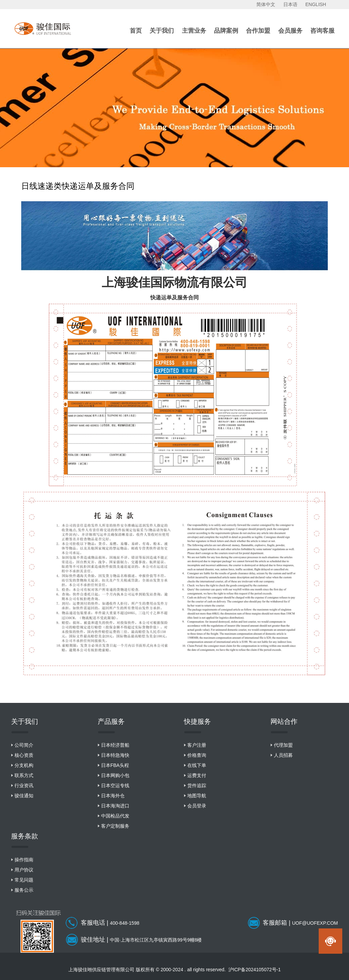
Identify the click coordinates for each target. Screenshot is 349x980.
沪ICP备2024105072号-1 (255, 970)
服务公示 (24, 890)
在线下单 (197, 765)
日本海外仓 (113, 796)
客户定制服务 (115, 826)
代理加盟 (283, 745)
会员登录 (197, 806)
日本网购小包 (115, 775)
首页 (136, 31)
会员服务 (290, 31)
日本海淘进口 (115, 806)
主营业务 (194, 31)
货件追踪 (197, 785)
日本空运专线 (115, 785)
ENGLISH (316, 4)
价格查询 (197, 755)
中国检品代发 (115, 816)
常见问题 (24, 880)
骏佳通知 (24, 796)
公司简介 (24, 745)
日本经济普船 (115, 745)
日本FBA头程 (115, 765)
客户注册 (197, 745)
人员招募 (283, 755)
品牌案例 (226, 31)
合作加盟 (258, 31)
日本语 (290, 4)
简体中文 (266, 4)
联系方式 (24, 775)
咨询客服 (322, 31)
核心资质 (24, 755)
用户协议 (24, 870)
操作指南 (24, 860)
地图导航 (197, 796)
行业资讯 (24, 785)
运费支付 (197, 775)
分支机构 (24, 765)
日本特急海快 (115, 755)
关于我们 (162, 31)
